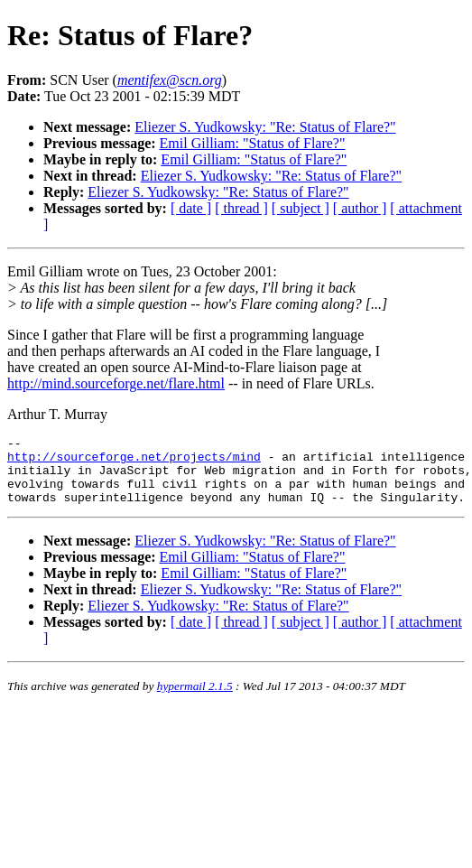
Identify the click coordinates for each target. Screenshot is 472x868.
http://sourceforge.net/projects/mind (134, 462)
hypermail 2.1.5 (195, 700)
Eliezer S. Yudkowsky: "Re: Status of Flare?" (265, 127)
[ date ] (191, 208)
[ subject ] (301, 208)
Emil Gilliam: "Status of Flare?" (253, 143)
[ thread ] (241, 208)
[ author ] (360, 208)
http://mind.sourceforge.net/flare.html (116, 383)
